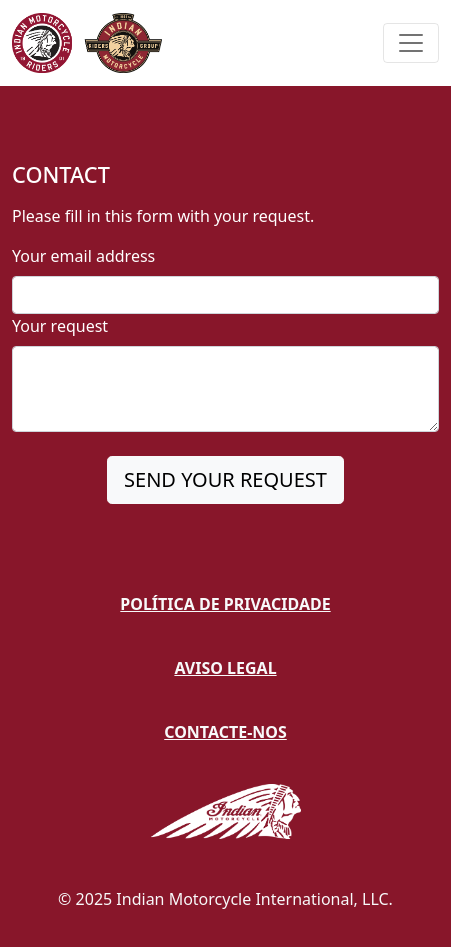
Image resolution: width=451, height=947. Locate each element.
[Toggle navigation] (411, 43)
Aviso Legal (225, 668)
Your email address (83, 256)
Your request (60, 326)
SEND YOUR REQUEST (225, 479)
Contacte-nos (225, 732)
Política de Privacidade (225, 604)
